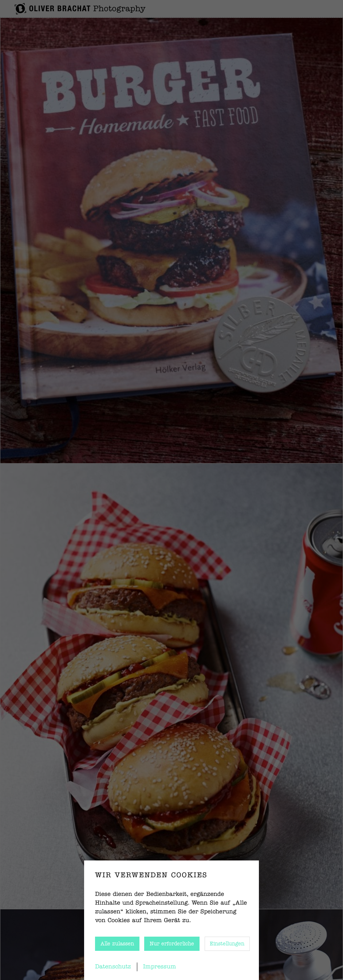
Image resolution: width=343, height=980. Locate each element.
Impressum (160, 967)
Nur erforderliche (172, 944)
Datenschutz (113, 967)
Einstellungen (227, 944)
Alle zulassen (117, 944)
